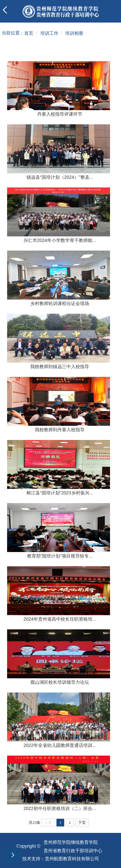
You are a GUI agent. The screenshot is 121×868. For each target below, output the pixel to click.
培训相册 (74, 33)
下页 (82, 823)
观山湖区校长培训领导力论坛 (60, 682)
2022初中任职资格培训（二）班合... (60, 808)
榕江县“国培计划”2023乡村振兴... (60, 493)
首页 (29, 33)
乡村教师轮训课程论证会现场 (60, 303)
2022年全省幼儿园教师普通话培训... (60, 745)
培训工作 (49, 33)
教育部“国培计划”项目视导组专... (60, 556)
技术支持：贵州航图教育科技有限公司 (61, 859)
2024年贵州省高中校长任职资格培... (60, 619)
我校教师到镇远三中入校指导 (60, 367)
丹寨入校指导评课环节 (60, 114)
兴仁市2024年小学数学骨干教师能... (60, 240)
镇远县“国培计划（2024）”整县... (60, 177)
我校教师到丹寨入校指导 (60, 430)
